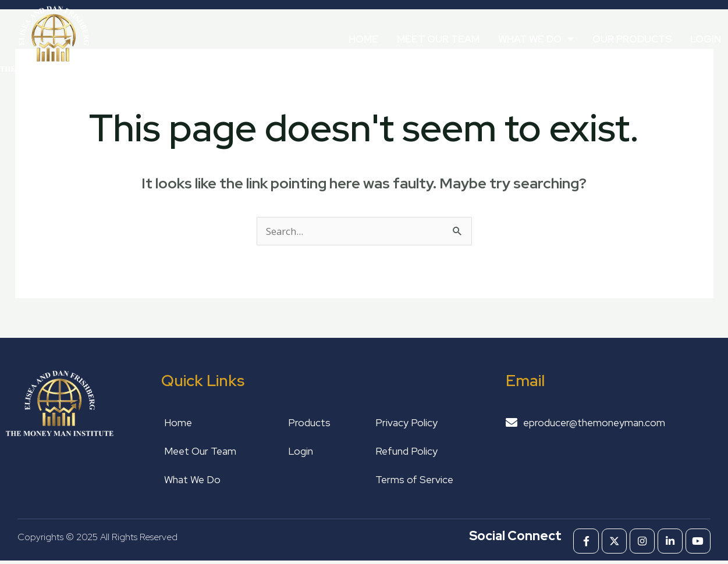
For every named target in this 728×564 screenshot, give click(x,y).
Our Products (632, 39)
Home (363, 39)
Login (706, 39)
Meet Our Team (438, 39)
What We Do (536, 39)
